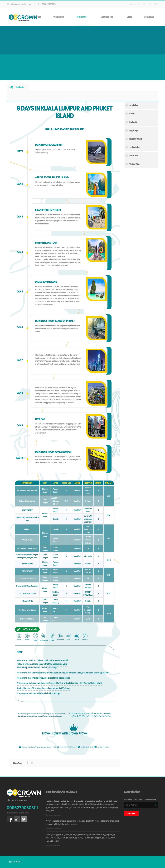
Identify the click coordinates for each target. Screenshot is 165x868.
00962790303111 (49, 4)
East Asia (133, 122)
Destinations (108, 17)
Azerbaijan (134, 105)
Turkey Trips (134, 164)
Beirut (132, 114)
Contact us (149, 17)
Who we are (59, 17)
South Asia (134, 156)
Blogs (129, 17)
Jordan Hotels (135, 147)
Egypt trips (134, 130)
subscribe (131, 813)
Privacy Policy (15, 862)
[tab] (18, 87)
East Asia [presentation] (20, 87)
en (132, 4)
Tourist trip (82, 17)
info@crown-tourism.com (21, 4)
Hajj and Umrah (136, 139)
